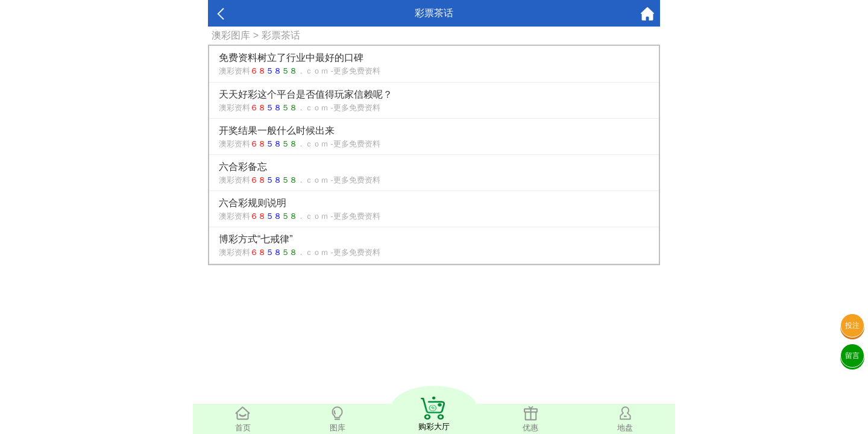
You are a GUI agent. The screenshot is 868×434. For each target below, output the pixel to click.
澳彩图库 (231, 35)
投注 (852, 325)
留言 (852, 356)
